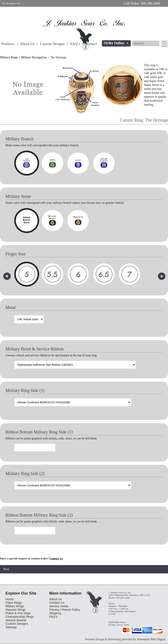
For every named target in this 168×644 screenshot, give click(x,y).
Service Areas (59, 606)
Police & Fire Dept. (18, 613)
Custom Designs (52, 44)
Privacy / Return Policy (65, 610)
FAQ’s (75, 44)
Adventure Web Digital (151, 639)
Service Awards (16, 620)
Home (10, 599)
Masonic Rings (16, 610)
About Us (27, 44)
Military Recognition (34, 57)
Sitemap (11, 627)
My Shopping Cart (11, 3)
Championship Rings (20, 617)
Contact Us (56, 558)
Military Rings (9, 57)
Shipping (55, 613)
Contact (91, 44)
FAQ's (53, 617)
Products (8, 44)
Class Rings (14, 603)
